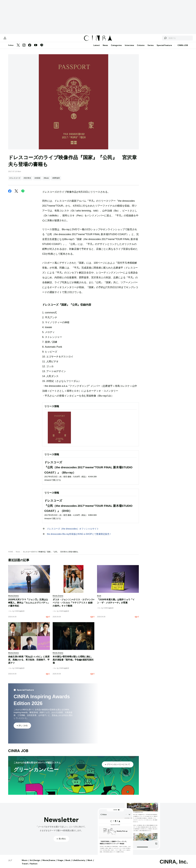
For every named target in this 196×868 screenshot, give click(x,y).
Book (68, 863)
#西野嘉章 (56, 181)
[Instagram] (24, 48)
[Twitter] (18, 48)
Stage (60, 863)
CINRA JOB (183, 48)
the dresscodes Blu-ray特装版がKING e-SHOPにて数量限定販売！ (79, 537)
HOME (11, 554)
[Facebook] (30, 48)
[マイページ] (14, 39)
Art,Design (35, 863)
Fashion (34, 866)
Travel (25, 866)
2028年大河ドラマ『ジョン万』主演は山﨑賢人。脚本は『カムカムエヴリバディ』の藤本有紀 (29, 605)
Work (90, 863)
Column (141, 48)
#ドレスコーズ (15, 181)
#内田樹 (37, 181)
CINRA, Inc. (174, 864)
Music (18, 554)
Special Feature (164, 48)
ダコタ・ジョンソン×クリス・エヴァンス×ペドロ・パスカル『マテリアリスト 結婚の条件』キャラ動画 (74, 605)
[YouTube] (36, 48)
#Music (46, 181)
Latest (97, 48)
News (105, 48)
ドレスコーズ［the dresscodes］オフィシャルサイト (73, 531)
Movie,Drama (49, 863)
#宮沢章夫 (27, 181)
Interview (129, 48)
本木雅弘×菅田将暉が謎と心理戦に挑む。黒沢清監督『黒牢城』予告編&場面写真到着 (73, 662)
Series (151, 48)
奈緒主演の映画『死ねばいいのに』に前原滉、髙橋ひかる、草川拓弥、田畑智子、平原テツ (29, 662)
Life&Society (79, 863)
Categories (116, 48)
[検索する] (156, 39)
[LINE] (42, 48)
